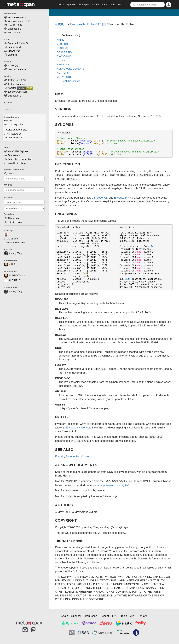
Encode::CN (101, 198)
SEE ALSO (63, 64)
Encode (8, 121)
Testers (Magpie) (16, 84)
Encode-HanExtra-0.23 (86, 24)
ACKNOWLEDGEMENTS (71, 69)
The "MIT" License (70, 81)
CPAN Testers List (13, 134)
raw (18, 47)
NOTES (61, 60)
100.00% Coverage (17, 92)
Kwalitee (12, 88)
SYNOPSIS (63, 48)
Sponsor (71, 4)
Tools (112, 4)
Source (11, 47)
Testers (11, 80)
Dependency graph (13, 138)
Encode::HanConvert (78, 428)
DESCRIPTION (65, 52)
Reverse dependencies (15, 130)
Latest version (15, 222)
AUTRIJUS (12, 280)
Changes (12, 55)
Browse (12, 51)
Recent (96, 4)
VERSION (62, 44)
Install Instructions (17, 163)
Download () (18, 43)
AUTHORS (63, 73)
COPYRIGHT (64, 77)
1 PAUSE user (11, 239)
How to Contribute (17, 69)
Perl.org (142, 616)
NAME (60, 40)
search (9, 173)
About (61, 4)
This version (14, 218)
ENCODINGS (64, 56)
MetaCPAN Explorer (18, 151)
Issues (11, 65)
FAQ (104, 4)
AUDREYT (12, 275)
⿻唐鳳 (10, 264)
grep (8, 185)
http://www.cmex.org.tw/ (115, 485)
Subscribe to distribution (20, 159)
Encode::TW (121, 198)
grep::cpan (84, 4)
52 (18, 80)
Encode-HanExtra (17, 17)
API (119, 4)
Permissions (14, 155)
